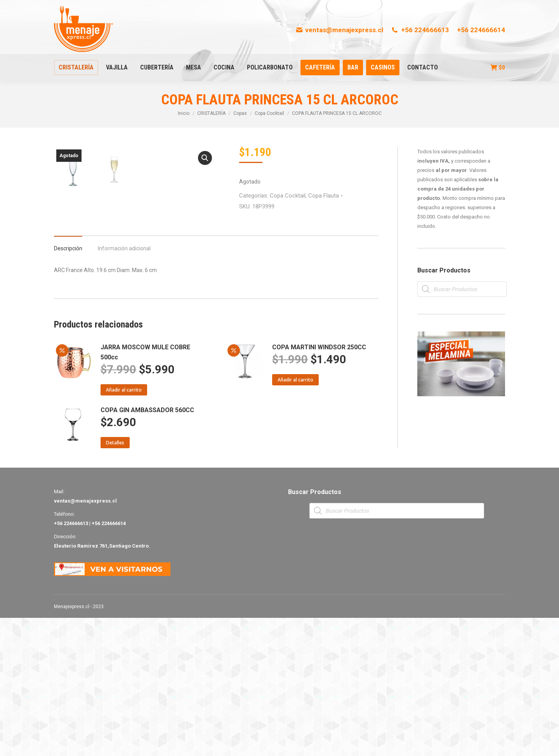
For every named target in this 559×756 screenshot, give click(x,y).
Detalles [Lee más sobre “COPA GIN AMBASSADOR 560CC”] (115, 581)
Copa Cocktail (288, 196)
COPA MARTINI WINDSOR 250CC (319, 485)
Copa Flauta (324, 196)
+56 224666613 (420, 30)
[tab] (68, 383)
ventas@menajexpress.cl (339, 30)
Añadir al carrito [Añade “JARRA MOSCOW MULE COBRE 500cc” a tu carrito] (124, 528)
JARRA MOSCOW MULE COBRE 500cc (145, 490)
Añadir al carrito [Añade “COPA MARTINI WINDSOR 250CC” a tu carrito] (295, 518)
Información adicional (124, 387)
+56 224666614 (481, 30)
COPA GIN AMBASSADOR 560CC (147, 548)
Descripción (68, 387)
